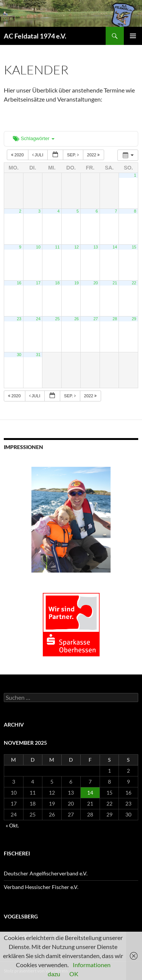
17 (38, 283)
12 (76, 247)
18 (58, 283)
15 (134, 247)
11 (58, 247)
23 (19, 319)
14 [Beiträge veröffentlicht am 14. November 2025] (90, 792)
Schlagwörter (34, 138)
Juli (38, 155)
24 (38, 319)
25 (58, 319)
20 (96, 283)
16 (19, 283)
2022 (94, 155)
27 (96, 319)
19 (76, 283)
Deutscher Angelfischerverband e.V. (46, 873)
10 (38, 247)
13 (96, 247)
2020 (18, 155)
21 (115, 283)
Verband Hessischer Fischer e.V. (41, 887)
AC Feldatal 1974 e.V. (35, 36)
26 (76, 319)
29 (134, 319)
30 (19, 355)
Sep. (73, 155)
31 (38, 355)
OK (74, 974)
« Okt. (12, 825)
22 (134, 283)
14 (115, 247)
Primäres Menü (133, 36)
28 (115, 319)
